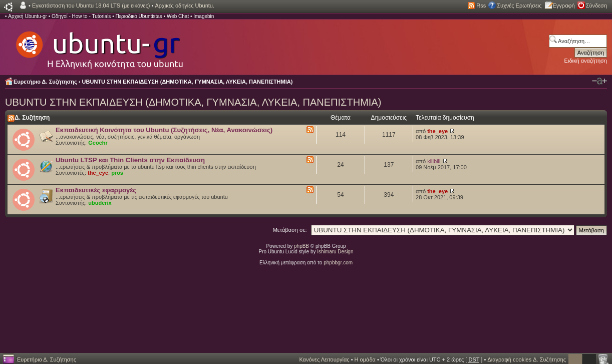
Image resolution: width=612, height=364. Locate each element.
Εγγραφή (564, 6)
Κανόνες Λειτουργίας (324, 359)
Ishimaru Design (335, 252)
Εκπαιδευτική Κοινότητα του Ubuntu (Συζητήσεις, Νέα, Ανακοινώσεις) (164, 130)
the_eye (437, 131)
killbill (434, 161)
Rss (481, 6)
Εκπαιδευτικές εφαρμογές (96, 190)
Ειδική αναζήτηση (586, 61)
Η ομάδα (365, 359)
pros (117, 173)
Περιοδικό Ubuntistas (138, 16)
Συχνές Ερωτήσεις (519, 6)
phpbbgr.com (338, 263)
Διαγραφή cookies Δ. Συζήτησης (527, 359)
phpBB (301, 246)
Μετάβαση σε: (290, 230)
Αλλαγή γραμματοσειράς (599, 81)
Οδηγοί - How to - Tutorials (81, 16)
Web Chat (178, 16)
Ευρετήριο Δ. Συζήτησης (45, 82)
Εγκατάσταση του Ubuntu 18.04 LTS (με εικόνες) (91, 6)
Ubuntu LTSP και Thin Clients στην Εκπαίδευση (130, 160)
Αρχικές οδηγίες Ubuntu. (185, 6)
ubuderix (100, 203)
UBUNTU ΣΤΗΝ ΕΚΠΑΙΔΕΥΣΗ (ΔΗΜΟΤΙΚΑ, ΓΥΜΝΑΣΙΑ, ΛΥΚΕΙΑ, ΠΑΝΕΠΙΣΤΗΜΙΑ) (188, 82)
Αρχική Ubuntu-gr (28, 16)
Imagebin (204, 16)
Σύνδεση (596, 6)
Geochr (98, 143)
